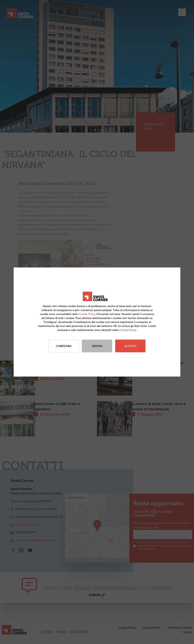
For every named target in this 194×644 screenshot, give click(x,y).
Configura (64, 346)
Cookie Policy (87, 314)
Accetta (130, 346)
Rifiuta (97, 346)
